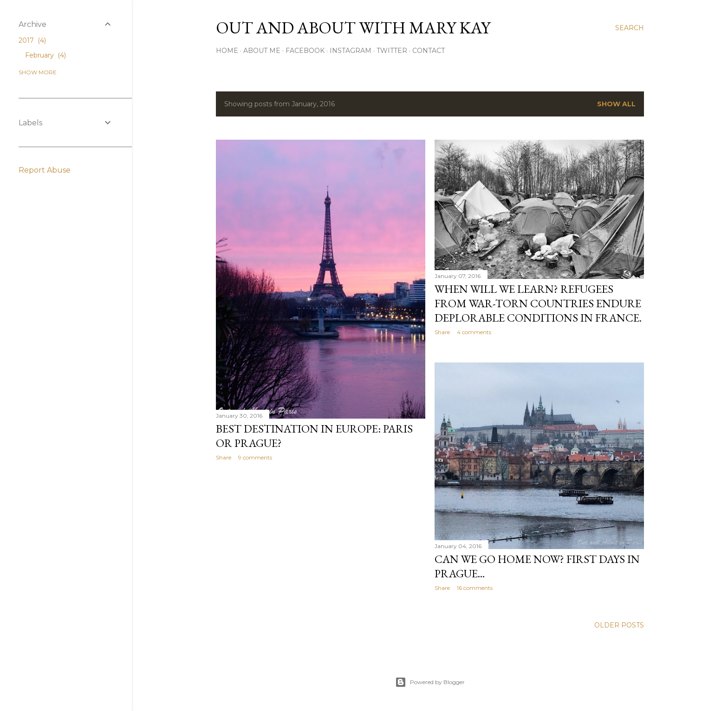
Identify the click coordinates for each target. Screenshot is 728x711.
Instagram (351, 51)
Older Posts (619, 625)
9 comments (255, 457)
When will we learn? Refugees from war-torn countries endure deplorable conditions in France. (538, 303)
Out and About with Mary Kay (353, 28)
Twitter (392, 51)
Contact (429, 51)
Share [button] (224, 457)
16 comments (475, 588)
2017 (32, 40)
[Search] (630, 28)
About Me (262, 51)
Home (227, 51)
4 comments (474, 332)
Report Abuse (45, 170)
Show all (616, 104)
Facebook (305, 51)
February (45, 55)
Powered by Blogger (430, 682)
